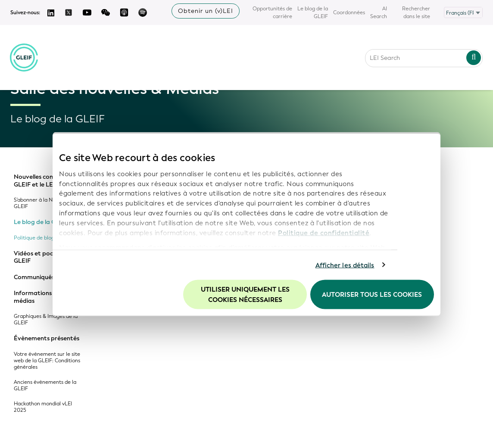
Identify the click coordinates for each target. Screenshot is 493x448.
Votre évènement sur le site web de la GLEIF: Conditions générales (47, 361)
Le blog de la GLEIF (313, 12)
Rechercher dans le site (416, 12)
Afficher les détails (345, 265)
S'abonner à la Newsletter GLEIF (45, 203)
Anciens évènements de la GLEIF (45, 386)
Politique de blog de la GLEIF (48, 238)
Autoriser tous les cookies (372, 295)
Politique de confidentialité (324, 233)
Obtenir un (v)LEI (206, 11)
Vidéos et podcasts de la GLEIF (49, 257)
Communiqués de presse (48, 277)
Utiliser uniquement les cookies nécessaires (245, 295)
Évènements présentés (47, 339)
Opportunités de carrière (272, 12)
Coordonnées (349, 12)
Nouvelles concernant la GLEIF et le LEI (48, 181)
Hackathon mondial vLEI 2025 (43, 407)
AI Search (379, 12)
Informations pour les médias (45, 297)
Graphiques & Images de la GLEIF (46, 320)
